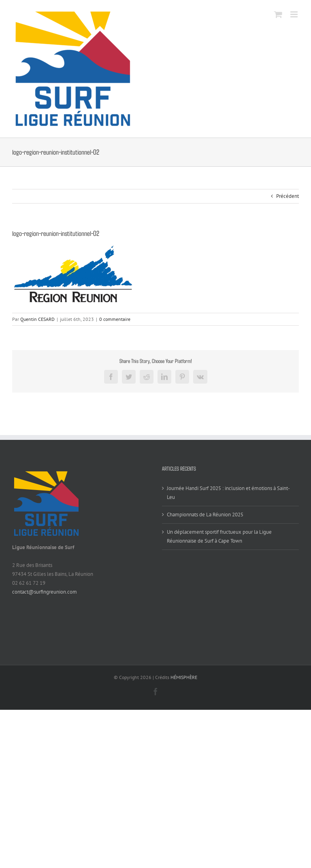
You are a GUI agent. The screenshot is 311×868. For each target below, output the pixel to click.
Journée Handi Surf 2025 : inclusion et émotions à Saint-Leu (228, 493)
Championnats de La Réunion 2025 (205, 515)
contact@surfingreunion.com (45, 592)
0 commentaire (115, 319)
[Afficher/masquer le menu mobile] (295, 14)
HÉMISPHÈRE (184, 677)
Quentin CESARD (37, 319)
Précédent (288, 196)
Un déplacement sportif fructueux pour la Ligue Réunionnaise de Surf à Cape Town (219, 536)
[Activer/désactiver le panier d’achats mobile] (278, 14)
